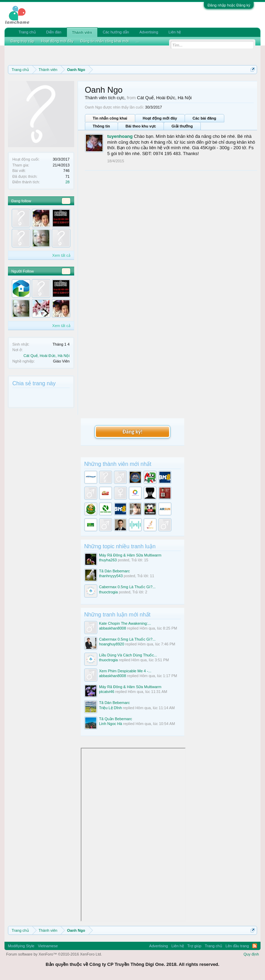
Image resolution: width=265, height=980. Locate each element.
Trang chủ (27, 32)
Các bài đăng (204, 118)
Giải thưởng (182, 126)
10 (66, 201)
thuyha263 (108, 560)
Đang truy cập (22, 41)
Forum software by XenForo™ (54, 954)
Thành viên (82, 32)
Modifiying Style (21, 946)
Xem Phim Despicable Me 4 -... (125, 671)
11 (66, 271)
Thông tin (101, 126)
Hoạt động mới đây (160, 118)
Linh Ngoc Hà (111, 724)
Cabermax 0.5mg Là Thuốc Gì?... (127, 587)
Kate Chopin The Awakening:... (125, 623)
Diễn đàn (54, 32)
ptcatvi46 (107, 692)
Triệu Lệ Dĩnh (110, 708)
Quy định (251, 954)
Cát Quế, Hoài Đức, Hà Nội (47, 356)
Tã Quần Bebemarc (116, 719)
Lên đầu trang (237, 946)
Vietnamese (48, 946)
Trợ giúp (194, 946)
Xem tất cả (61, 255)
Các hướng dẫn (116, 32)
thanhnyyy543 (111, 576)
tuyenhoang (120, 136)
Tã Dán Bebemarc (114, 571)
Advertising (149, 32)
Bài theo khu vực (141, 126)
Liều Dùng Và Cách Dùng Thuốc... (128, 655)
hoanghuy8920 (112, 644)
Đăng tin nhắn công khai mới (105, 41)
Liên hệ (175, 32)
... (137, 41)
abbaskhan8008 (112, 628)
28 (67, 182)
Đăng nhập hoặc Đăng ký (229, 5)
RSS (255, 946)
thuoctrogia (108, 592)
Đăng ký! (132, 432)
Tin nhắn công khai (110, 118)
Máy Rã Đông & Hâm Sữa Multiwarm (130, 555)
